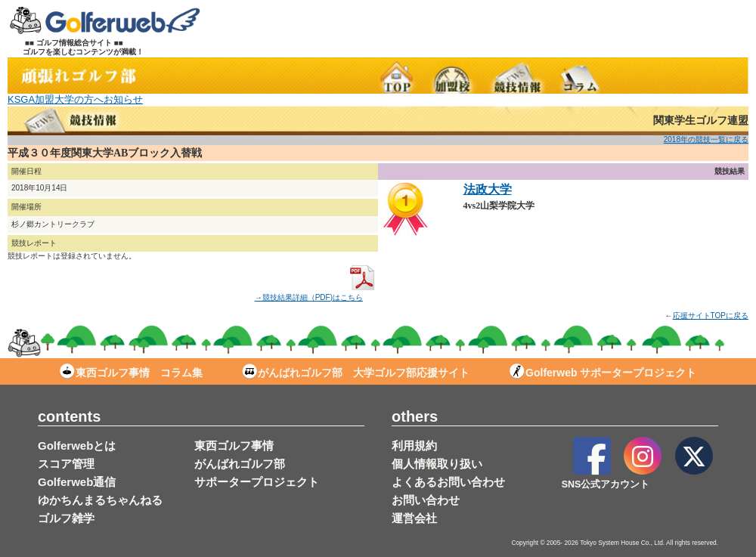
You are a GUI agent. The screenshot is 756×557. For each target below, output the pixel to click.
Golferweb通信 (77, 482)
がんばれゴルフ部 (240, 464)
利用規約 (414, 446)
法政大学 (488, 189)
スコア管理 (66, 464)
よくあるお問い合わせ (448, 482)
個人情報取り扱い (437, 464)
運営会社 (414, 518)
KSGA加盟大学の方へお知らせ (75, 99)
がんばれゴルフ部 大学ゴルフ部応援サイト (356, 373)
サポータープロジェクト (257, 482)
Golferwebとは (77, 446)
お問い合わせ (426, 500)
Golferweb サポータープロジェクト (603, 373)
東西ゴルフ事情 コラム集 (131, 373)
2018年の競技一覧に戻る (706, 139)
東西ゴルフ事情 (234, 446)
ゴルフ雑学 (66, 518)
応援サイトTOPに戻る (711, 316)
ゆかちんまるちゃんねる (100, 500)
